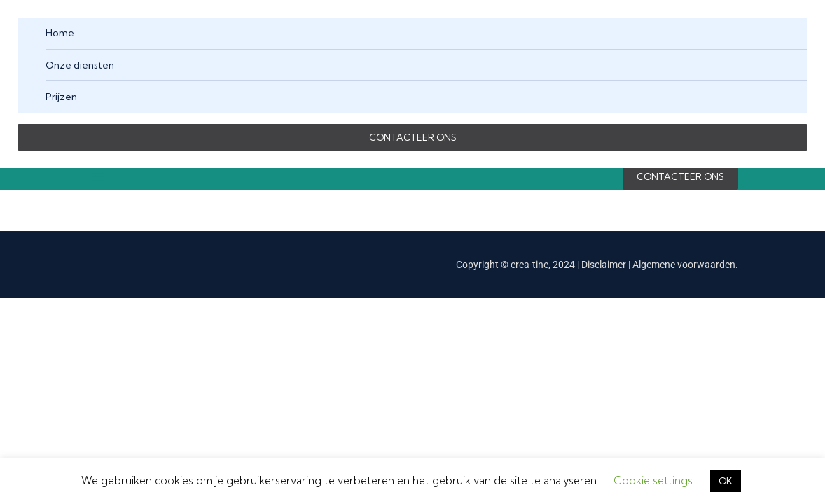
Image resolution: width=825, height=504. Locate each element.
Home (60, 33)
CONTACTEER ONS (413, 137)
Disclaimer (605, 265)
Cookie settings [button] (653, 481)
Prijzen (61, 97)
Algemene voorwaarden (684, 265)
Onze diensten (80, 65)
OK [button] (726, 481)
